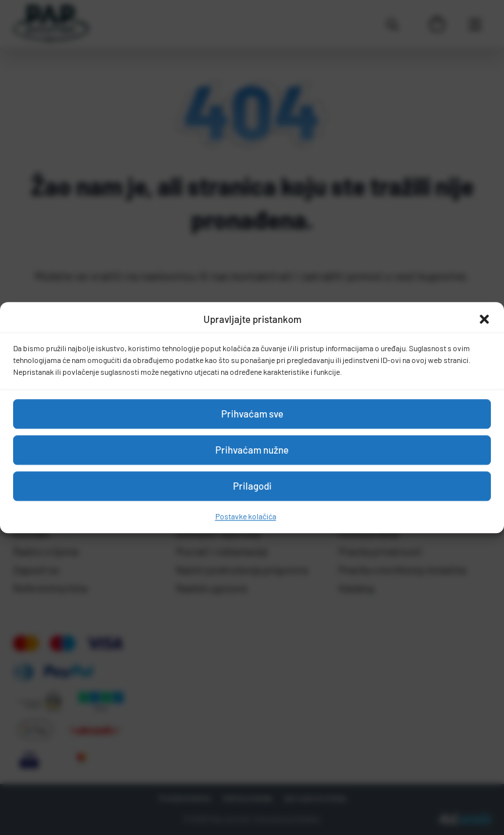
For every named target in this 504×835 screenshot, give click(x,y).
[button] (484, 320)
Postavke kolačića (246, 516)
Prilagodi (252, 486)
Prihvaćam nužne (252, 450)
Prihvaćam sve (252, 414)
